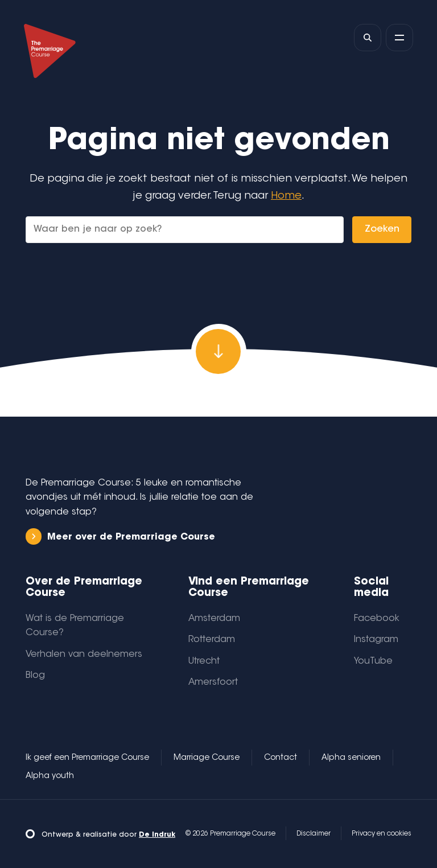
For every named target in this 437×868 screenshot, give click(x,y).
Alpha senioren (351, 758)
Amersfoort (213, 682)
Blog (35, 676)
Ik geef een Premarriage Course (87, 758)
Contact (281, 758)
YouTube (373, 661)
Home (286, 196)
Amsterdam (214, 619)
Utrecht (204, 661)
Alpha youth (50, 776)
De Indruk (157, 835)
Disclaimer (314, 834)
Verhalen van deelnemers (84, 655)
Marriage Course (207, 758)
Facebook (377, 619)
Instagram (376, 640)
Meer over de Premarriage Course (120, 536)
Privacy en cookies (382, 834)
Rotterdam (212, 640)
